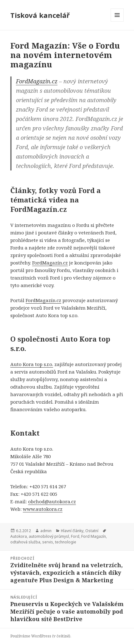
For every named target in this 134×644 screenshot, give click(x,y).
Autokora (19, 536)
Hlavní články (72, 531)
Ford (75, 536)
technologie (66, 542)
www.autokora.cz (43, 509)
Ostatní (92, 531)
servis (48, 542)
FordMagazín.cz (50, 263)
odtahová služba (25, 542)
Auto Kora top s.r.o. (32, 364)
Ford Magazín (94, 536)
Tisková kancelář (40, 15)
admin (46, 531)
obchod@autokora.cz (52, 501)
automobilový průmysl (49, 536)
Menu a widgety (117, 21)
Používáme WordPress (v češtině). (41, 636)
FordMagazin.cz (37, 81)
